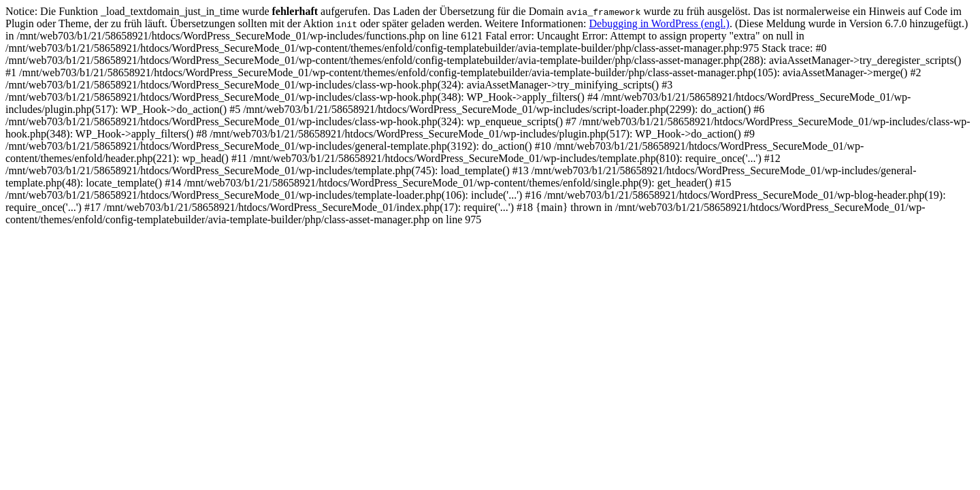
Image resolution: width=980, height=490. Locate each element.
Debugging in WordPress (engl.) (659, 23)
